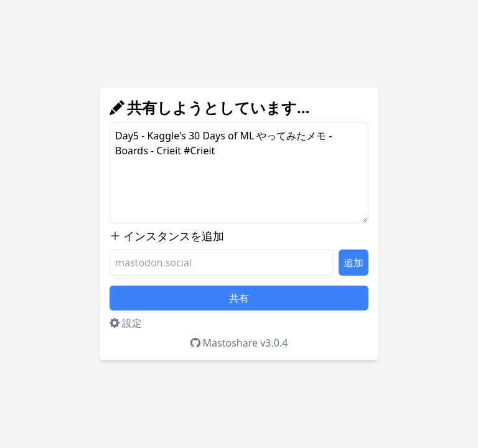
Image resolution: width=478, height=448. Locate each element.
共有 (239, 298)
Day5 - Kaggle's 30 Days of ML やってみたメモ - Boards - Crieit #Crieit (239, 173)
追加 (354, 263)
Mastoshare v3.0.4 (239, 343)
